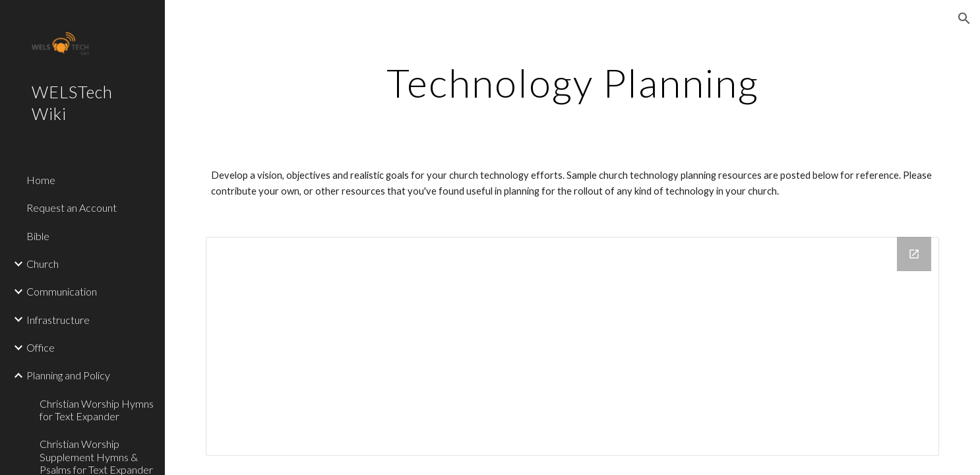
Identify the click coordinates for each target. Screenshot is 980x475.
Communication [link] (62, 291)
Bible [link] (38, 236)
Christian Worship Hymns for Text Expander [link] (97, 410)
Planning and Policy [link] (68, 375)
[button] (964, 18)
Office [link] (41, 347)
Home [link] (41, 180)
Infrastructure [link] (58, 320)
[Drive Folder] (572, 347)
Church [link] (43, 264)
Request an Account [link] (72, 207)
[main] (572, 82)
